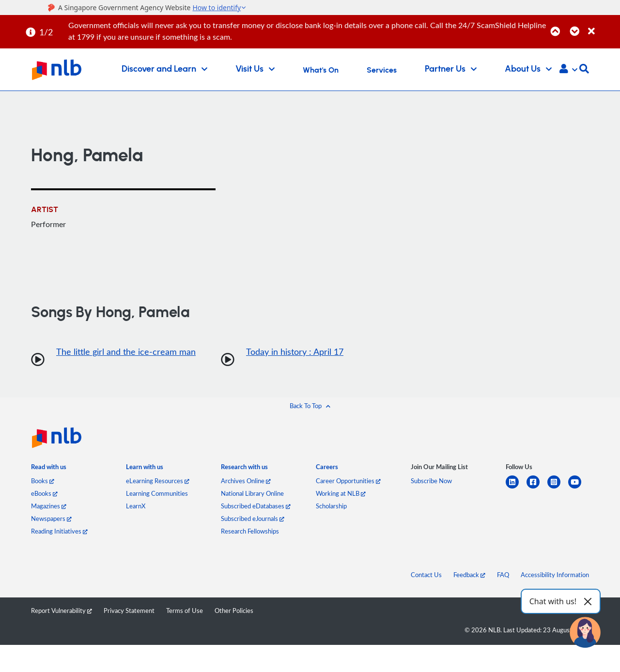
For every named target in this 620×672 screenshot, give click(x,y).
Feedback (469, 575)
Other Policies (234, 611)
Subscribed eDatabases (256, 506)
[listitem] (49, 469)
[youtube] (579, 488)
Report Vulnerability (62, 611)
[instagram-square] (558, 488)
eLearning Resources (158, 481)
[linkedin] (516, 488)
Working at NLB (341, 493)
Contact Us (426, 575)
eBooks (44, 493)
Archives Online (246, 481)
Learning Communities (157, 493)
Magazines (49, 506)
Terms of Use (185, 611)
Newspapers (51, 519)
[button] (568, 70)
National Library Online (252, 493)
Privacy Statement (129, 611)
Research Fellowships (250, 531)
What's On (321, 70)
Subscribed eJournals (253, 519)
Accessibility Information (555, 575)
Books (43, 481)
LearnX (136, 506)
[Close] (602, 26)
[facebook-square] (537, 488)
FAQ (503, 575)
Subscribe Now (431, 481)
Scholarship (331, 506)
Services (382, 70)
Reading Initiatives (59, 531)
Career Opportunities (348, 481)
